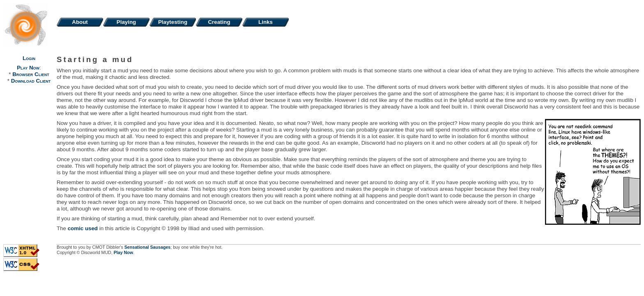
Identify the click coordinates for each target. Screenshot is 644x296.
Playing (126, 22)
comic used (83, 228)
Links (266, 22)
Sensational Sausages (148, 247)
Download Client (31, 81)
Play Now (28, 68)
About (80, 22)
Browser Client (31, 74)
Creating (219, 22)
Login (29, 58)
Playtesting (173, 22)
